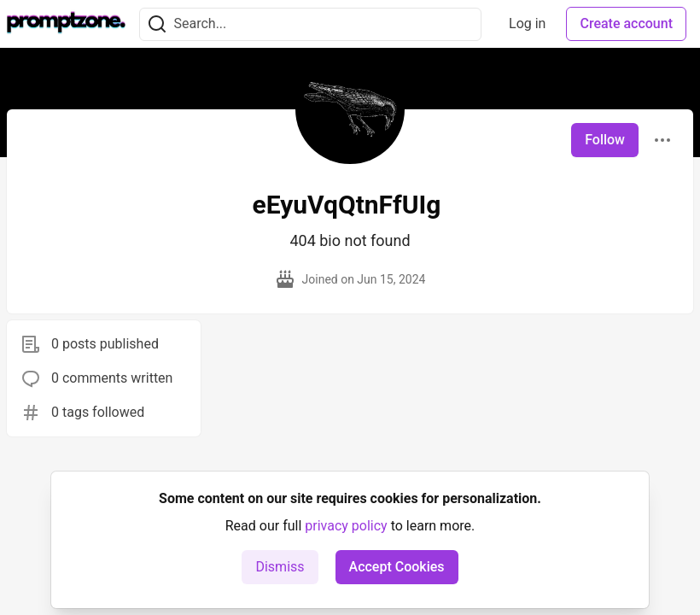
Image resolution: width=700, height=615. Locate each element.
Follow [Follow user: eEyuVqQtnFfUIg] (605, 140)
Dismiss (280, 567)
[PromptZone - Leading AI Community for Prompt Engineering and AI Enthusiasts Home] (66, 24)
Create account (626, 23)
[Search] (157, 24)
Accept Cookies (397, 567)
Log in (527, 23)
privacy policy (346, 526)
